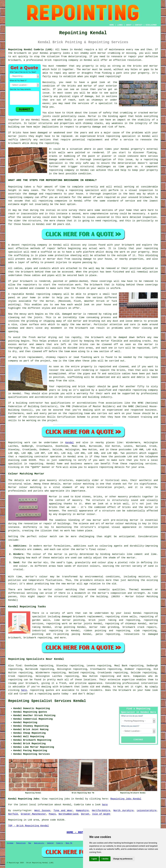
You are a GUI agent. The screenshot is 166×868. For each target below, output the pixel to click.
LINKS (120, 25)
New (30, 843)
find (18, 666)
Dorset (85, 814)
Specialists (39, 843)
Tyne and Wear (63, 811)
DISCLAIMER (151, 25)
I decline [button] (105, 859)
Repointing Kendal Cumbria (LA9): (31, 50)
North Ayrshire (124, 811)
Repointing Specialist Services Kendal (47, 701)
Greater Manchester (33, 814)
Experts (60, 843)
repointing (26, 457)
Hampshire (82, 811)
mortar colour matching (79, 484)
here (24, 690)
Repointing (15, 443)
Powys (52, 814)
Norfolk (13, 814)
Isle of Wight (101, 814)
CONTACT (139, 25)
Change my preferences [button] (123, 859)
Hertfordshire (101, 811)
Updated (50, 843)
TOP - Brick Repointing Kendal (28, 826)
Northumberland (68, 814)
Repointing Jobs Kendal (126, 799)
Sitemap (10, 843)
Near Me (69, 843)
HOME (112, 25)
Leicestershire (147, 811)
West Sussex (42, 811)
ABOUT (129, 25)
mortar (48, 590)
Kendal (70, 443)
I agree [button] (94, 859)
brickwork (66, 687)
